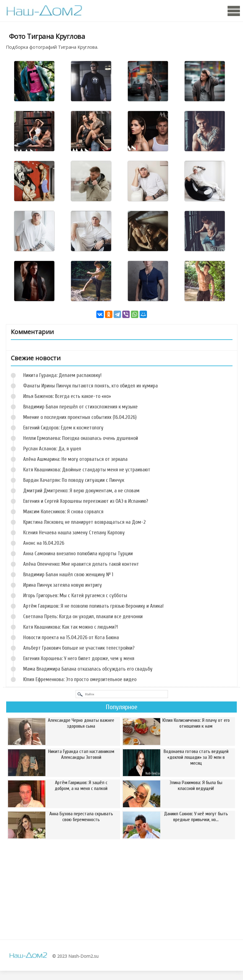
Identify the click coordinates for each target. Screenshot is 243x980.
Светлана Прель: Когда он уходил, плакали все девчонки (83, 616)
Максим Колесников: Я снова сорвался (63, 512)
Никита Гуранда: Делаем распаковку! (62, 375)
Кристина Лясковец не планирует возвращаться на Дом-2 (84, 522)
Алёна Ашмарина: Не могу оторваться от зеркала (75, 459)
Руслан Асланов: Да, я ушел (52, 449)
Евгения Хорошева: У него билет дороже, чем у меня (79, 658)
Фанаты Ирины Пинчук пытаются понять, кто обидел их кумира (90, 386)
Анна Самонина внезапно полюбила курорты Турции (78, 554)
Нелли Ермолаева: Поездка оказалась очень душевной (81, 438)
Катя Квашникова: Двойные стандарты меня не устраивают (87, 470)
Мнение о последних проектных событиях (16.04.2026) (80, 417)
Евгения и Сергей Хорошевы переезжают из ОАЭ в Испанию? (86, 501)
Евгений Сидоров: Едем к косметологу (63, 428)
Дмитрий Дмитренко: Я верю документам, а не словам (81, 491)
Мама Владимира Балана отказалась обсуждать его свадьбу (88, 669)
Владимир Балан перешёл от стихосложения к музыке (80, 407)
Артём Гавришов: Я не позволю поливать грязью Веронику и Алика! (93, 606)
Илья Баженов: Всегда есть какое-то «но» (67, 396)
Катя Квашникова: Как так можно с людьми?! (71, 627)
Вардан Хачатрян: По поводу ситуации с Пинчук (74, 480)
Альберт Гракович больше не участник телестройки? (79, 648)
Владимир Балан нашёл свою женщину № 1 (68, 575)
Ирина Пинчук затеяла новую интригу (63, 585)
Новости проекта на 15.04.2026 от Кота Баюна (71, 637)
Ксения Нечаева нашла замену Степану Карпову (74, 533)
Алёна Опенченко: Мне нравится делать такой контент (81, 564)
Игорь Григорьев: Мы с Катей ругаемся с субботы (75, 595)
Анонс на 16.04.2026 (44, 543)
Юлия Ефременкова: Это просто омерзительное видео (80, 679)
